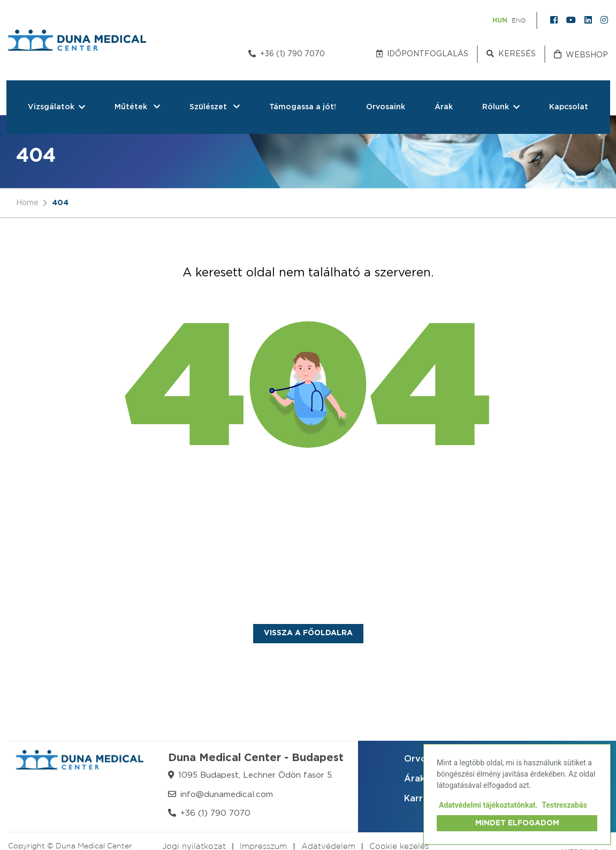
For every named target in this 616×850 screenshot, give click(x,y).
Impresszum (263, 847)
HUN (500, 20)
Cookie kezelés (399, 847)
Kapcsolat (569, 107)
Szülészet (215, 107)
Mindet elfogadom (517, 823)
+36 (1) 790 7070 (287, 54)
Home (27, 202)
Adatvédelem (328, 847)
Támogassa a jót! (303, 107)
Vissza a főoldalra (308, 633)
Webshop (581, 55)
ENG (519, 21)
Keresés (511, 54)
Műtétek (137, 107)
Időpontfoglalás (422, 54)
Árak (444, 107)
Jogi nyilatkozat (194, 847)
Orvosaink (386, 107)
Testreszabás (564, 805)
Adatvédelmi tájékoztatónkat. (488, 805)
